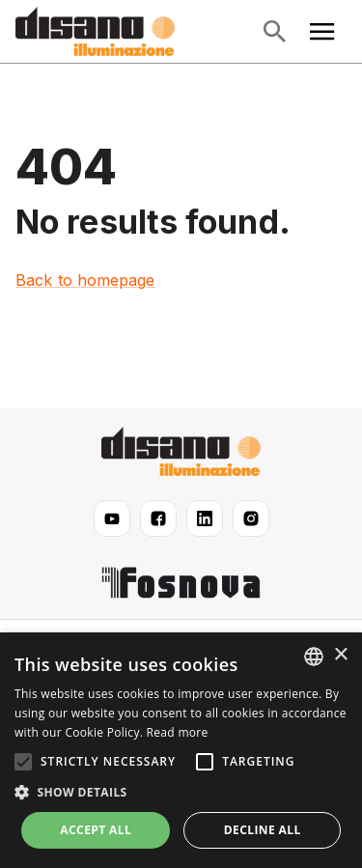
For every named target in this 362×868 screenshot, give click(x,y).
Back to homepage (85, 280)
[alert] (181, 750)
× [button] (340, 655)
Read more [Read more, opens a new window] (178, 732)
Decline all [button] (263, 830)
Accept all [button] (96, 830)
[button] (181, 793)
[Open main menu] (322, 32)
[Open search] (274, 32)
